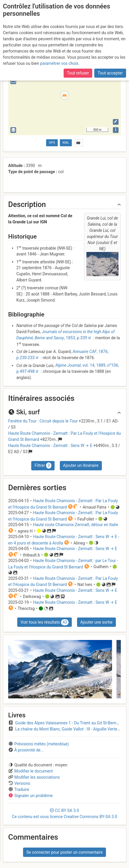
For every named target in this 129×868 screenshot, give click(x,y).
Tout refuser (78, 73)
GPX (52, 143)
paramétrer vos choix (59, 63)
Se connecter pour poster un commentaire (64, 852)
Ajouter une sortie (96, 622)
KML (66, 143)
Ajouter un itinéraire (81, 465)
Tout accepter (110, 73)
